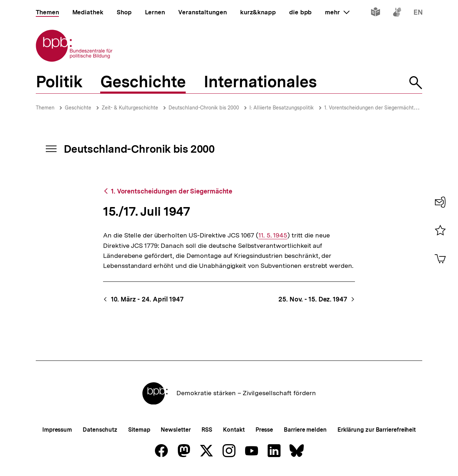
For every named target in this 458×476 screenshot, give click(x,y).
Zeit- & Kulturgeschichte (130, 108)
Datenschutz (100, 430)
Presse (264, 430)
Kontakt (234, 430)
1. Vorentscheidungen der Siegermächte (370, 108)
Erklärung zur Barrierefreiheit (377, 430)
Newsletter (176, 430)
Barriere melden (305, 430)
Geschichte (78, 108)
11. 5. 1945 (273, 235)
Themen (45, 108)
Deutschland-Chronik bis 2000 (204, 108)
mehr (337, 12)
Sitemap (139, 430)
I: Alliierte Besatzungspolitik (282, 108)
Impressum (57, 430)
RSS (207, 430)
